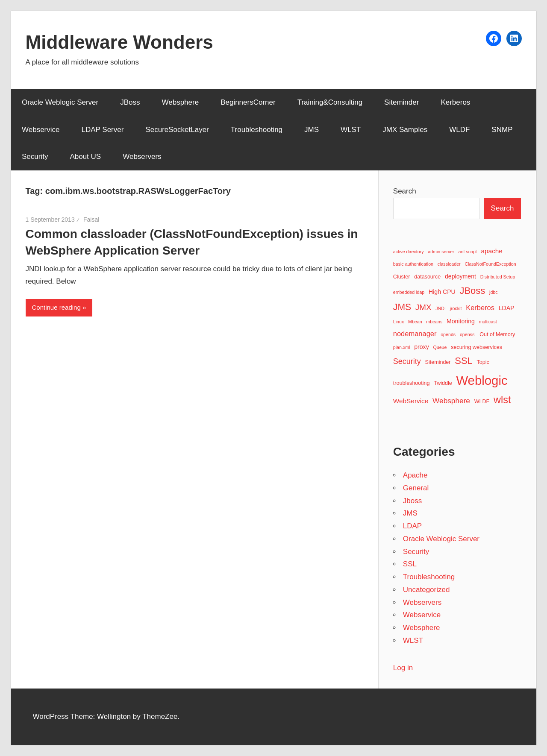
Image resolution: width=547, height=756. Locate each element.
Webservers (142, 157)
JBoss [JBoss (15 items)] (472, 291)
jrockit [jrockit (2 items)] (456, 308)
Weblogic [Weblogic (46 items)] (482, 380)
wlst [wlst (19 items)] (502, 400)
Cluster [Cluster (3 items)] (402, 277)
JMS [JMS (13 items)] (402, 307)
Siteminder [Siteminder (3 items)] (438, 362)
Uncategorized (426, 590)
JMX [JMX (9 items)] (423, 307)
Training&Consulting (330, 102)
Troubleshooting (257, 130)
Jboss (412, 501)
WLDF (459, 130)
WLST (351, 130)
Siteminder (401, 102)
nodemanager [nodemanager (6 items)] (415, 334)
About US (85, 157)
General (416, 488)
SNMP (502, 130)
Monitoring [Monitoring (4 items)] (461, 321)
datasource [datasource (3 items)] (427, 277)
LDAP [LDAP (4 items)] (507, 308)
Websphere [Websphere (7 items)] (451, 401)
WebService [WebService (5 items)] (411, 401)
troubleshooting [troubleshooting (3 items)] (412, 383)
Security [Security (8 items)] (407, 361)
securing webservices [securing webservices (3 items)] (476, 347)
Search (405, 191)
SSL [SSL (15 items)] (464, 361)
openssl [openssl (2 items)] (468, 334)
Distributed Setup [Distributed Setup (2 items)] (498, 277)
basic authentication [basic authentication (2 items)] (413, 264)
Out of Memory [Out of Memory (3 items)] (497, 334)
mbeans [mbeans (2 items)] (434, 322)
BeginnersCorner (248, 102)
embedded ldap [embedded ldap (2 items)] (409, 292)
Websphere (181, 102)
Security (35, 157)
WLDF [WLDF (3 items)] (482, 401)
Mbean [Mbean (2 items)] (415, 322)
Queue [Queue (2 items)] (440, 347)
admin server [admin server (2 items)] (441, 252)
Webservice (41, 130)
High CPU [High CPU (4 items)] (442, 292)
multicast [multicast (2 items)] (488, 322)
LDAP (412, 526)
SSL (410, 564)
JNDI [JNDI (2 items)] (441, 308)
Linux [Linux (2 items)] (398, 322)
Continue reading (56, 307)
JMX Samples (405, 130)
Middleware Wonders (119, 42)
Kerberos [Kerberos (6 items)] (480, 308)
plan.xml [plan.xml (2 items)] (402, 347)
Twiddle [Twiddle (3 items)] (443, 383)
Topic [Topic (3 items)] (483, 362)
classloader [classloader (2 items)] (449, 264)
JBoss (130, 102)
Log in (403, 668)
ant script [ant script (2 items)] (468, 252)
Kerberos (455, 102)
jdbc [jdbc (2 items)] (494, 292)
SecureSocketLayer (177, 130)
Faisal (91, 220)
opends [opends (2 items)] (448, 334)
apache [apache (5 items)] (492, 251)
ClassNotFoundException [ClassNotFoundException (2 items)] (490, 264)
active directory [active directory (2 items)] (409, 252)
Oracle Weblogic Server (60, 102)
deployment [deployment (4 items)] (460, 276)
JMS (312, 130)
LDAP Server (103, 130)
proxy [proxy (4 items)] (422, 347)
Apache (415, 475)
